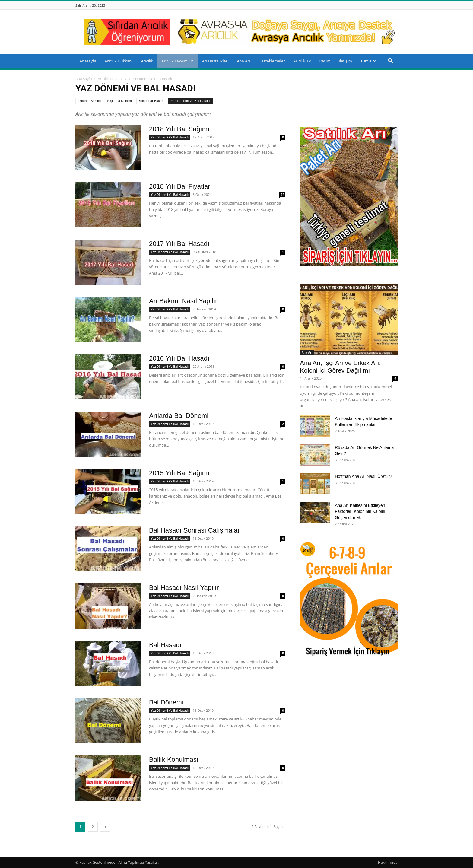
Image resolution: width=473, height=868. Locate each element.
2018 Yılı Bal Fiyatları (181, 186)
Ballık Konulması (174, 760)
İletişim (345, 61)
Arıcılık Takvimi (177, 61)
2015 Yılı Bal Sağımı (179, 473)
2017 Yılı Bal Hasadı (179, 244)
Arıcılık (147, 61)
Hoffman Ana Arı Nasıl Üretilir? (363, 476)
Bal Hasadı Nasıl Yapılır (184, 588)
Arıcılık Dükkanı (119, 61)
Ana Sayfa (84, 79)
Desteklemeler (272, 61)
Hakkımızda (388, 862)
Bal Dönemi (166, 702)
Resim (325, 61)
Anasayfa (88, 61)
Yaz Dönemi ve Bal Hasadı (191, 101)
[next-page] (105, 827)
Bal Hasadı (165, 645)
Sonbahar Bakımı (152, 101)
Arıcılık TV (302, 61)
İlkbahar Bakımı (89, 101)
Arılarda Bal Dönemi (179, 416)
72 (283, 195)
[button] (390, 61)
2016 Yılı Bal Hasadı (179, 358)
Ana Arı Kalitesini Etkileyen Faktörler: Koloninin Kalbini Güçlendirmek (360, 511)
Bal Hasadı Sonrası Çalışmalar (194, 530)
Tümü (368, 61)
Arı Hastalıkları (215, 61)
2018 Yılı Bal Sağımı (179, 129)
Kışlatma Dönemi (120, 101)
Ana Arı (243, 61)
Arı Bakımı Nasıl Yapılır (183, 301)
